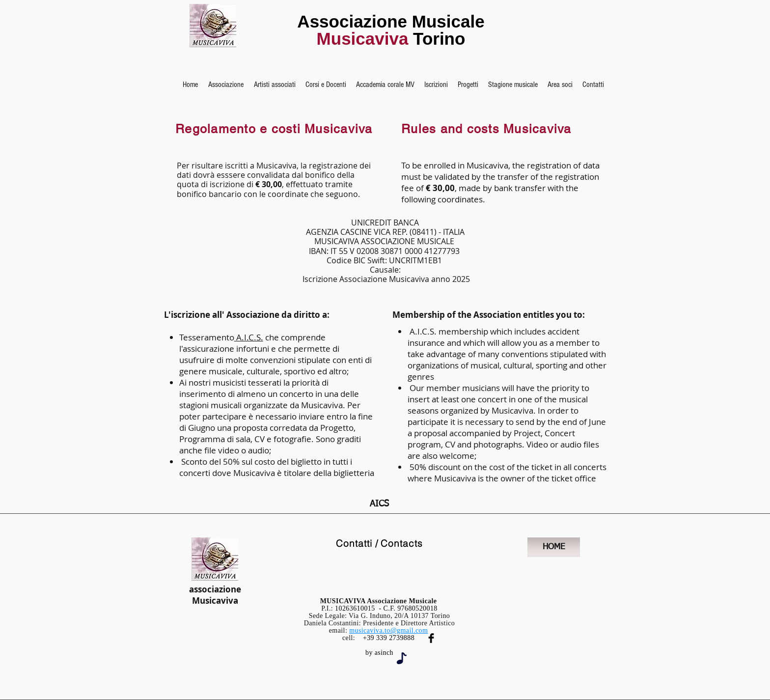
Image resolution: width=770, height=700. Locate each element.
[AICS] (379, 504)
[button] (226, 84)
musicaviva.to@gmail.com (388, 630)
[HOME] (554, 547)
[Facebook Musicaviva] (431, 638)
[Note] (402, 658)
